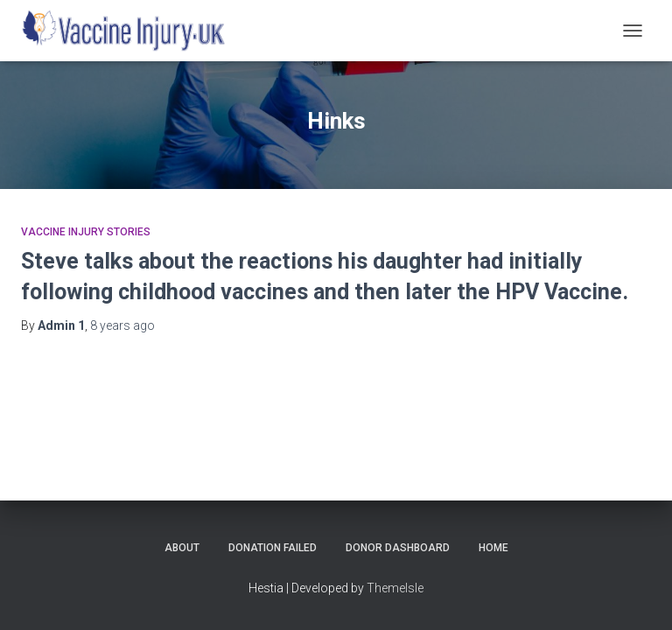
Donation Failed (273, 548)
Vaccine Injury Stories (86, 232)
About (182, 548)
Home (493, 548)
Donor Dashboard (398, 548)
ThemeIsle (395, 588)
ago (122, 325)
